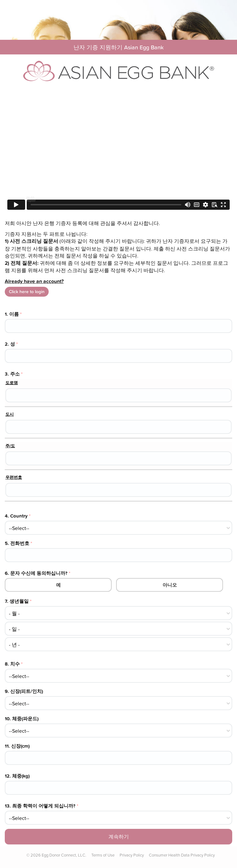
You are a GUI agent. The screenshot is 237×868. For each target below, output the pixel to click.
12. (17, 776)
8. (14, 664)
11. (17, 746)
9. (24, 691)
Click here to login (27, 292)
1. (13, 314)
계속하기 (119, 836)
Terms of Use (103, 855)
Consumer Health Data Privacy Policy (182, 855)
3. (14, 374)
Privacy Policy (132, 855)
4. (18, 516)
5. (18, 543)
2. (11, 344)
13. (42, 806)
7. (18, 601)
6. (38, 573)
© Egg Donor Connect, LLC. (56, 855)
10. (22, 719)
